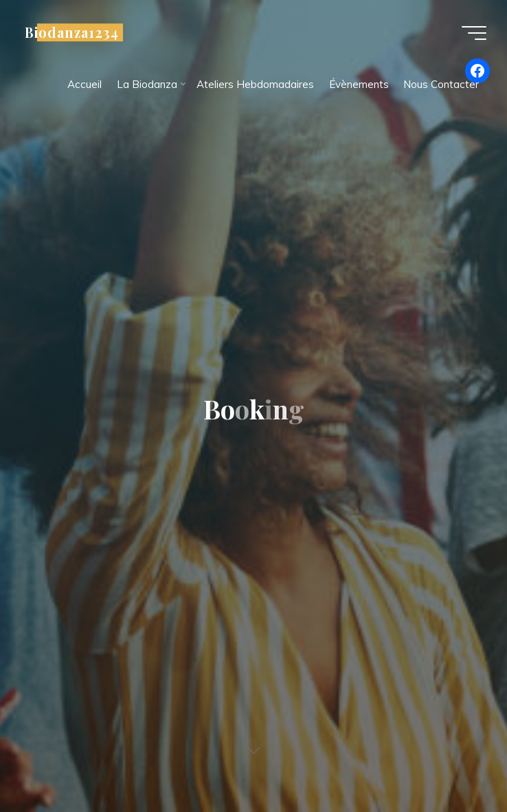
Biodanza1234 (72, 32)
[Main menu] (474, 33)
